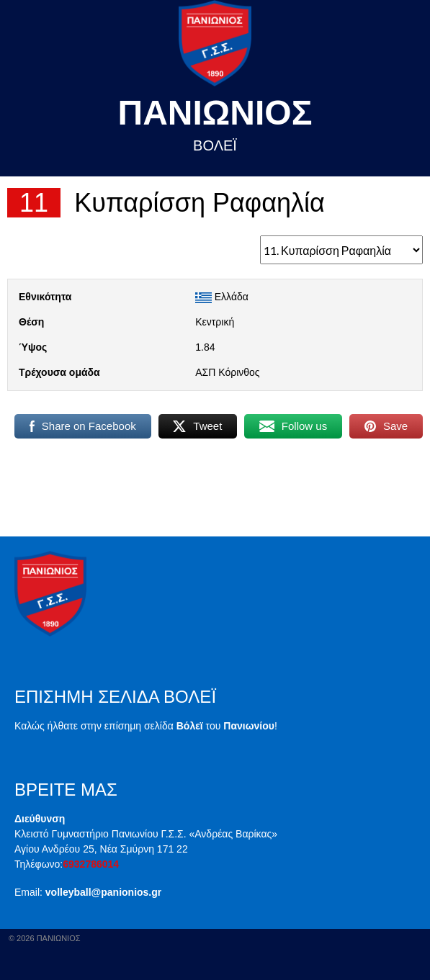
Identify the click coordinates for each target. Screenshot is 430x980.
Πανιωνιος (215, 113)
